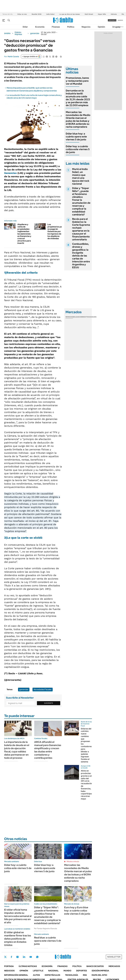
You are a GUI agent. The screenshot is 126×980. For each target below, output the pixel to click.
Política (71, 27)
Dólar (25, 27)
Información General (16, 975)
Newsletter (120, 27)
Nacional (53, 971)
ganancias (35, 33)
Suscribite (49, 703)
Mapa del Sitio (99, 975)
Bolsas (76, 317)
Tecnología (72, 975)
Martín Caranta (13, 56)
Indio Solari (50, 14)
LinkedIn (24, 957)
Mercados (114, 966)
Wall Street (89, 14)
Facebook (11, 957)
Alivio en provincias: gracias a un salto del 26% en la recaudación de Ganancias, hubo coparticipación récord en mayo (88, 785)
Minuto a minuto (73, 861)
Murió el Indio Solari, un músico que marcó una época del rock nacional (81, 176)
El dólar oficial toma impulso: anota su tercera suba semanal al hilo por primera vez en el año (18, 916)
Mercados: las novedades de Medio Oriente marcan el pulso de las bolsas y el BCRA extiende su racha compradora (78, 119)
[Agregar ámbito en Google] (31, 56)
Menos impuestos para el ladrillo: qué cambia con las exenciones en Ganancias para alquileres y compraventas (32, 89)
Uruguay (116, 27)
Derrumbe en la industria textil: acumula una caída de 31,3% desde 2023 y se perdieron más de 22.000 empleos (78, 98)
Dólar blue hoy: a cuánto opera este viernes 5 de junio (76, 137)
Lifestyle (38, 971)
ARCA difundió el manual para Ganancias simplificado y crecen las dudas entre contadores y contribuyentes (48, 750)
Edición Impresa (100, 971)
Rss (85, 975)
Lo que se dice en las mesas (70, 14)
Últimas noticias (28, 966)
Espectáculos (52, 975)
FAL (123, 14)
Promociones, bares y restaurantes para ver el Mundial (77, 81)
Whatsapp (37, 957)
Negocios (86, 27)
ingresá (120, 20)
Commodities (84, 317)
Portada (9, 966)
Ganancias (10, 173)
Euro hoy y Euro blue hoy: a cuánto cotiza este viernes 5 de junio (77, 911)
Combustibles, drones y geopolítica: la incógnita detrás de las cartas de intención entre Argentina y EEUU (81, 256)
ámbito (7, 33)
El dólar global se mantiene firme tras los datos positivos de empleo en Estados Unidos (18, 939)
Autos (36, 975)
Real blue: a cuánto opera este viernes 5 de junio (48, 941)
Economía (40, 27)
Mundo (67, 971)
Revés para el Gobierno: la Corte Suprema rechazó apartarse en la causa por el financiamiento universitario (81, 229)
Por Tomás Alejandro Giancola (46, 929)
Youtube (31, 957)
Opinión (101, 27)
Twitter (5, 957)
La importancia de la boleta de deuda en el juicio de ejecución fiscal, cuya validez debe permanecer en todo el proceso (17, 750)
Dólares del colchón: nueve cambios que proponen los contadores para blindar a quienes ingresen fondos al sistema (86, 745)
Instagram (17, 957)
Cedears (93, 317)
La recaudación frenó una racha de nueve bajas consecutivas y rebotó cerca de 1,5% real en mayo (34, 97)
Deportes (82, 971)
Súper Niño (102, 14)
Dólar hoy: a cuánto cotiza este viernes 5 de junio (78, 149)
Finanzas (56, 27)
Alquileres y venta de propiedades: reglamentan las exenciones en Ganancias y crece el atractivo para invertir (24, 234)
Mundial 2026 (36, 14)
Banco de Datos (95, 966)
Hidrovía (114, 14)
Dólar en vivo (22, 14)
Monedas (69, 317)
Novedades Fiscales (43, 689)
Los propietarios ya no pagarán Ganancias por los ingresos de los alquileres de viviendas (55, 231)
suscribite (112, 20)
